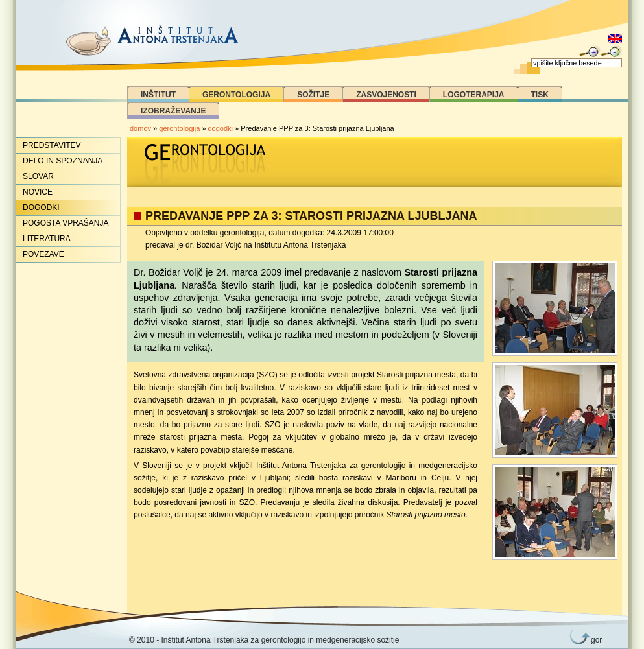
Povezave (43, 254)
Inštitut (158, 95)
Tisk (540, 95)
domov (140, 128)
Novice (38, 192)
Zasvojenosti (386, 95)
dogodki (221, 128)
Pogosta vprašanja (66, 223)
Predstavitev (52, 145)
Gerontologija (236, 95)
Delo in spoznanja (63, 161)
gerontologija (179, 128)
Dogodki (41, 207)
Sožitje (313, 95)
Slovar (38, 176)
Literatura (47, 239)
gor (594, 640)
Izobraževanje (173, 111)
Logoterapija (474, 95)
